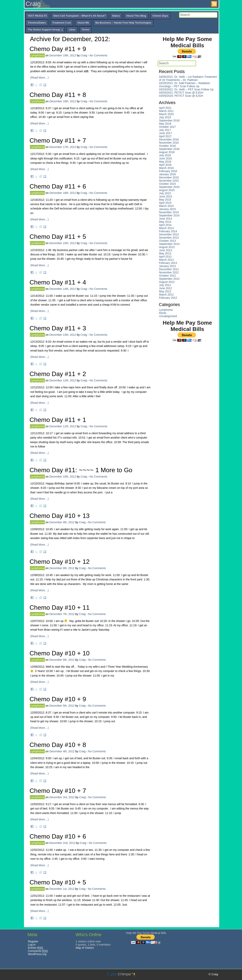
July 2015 (165, 193)
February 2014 (168, 231)
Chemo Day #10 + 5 (58, 882)
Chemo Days (160, 16)
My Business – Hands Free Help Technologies (123, 23)
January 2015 (167, 209)
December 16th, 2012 (63, 193)
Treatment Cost (62, 23)
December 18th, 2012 (63, 101)
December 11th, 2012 (63, 426)
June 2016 (165, 158)
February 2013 (168, 263)
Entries (35, 948)
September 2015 (169, 187)
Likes (72, 30)
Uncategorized (168, 316)
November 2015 (169, 181)
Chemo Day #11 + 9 (58, 49)
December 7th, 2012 (62, 614)
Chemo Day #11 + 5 (58, 237)
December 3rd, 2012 (62, 797)
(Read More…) (40, 78)
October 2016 (167, 146)
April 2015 (165, 203)
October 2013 (167, 241)
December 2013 (169, 234)
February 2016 (168, 171)
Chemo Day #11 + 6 (58, 186)
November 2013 (169, 238)
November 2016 (169, 143)
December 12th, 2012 (63, 380)
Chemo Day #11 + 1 (58, 420)
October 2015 (167, 184)
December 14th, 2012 (63, 289)
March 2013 (166, 260)
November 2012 (169, 272)
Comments (38, 951)
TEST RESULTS (37, 16)
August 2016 (167, 152)
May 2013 (165, 253)
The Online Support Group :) (45, 30)
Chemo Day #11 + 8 (58, 95)
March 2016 (166, 168)
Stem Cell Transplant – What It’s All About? (80, 16)
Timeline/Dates (37, 23)
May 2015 (165, 200)
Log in (32, 945)
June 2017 (165, 133)
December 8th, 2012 (62, 568)
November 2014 (169, 212)
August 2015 (167, 190)
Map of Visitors (85, 948)
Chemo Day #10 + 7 (58, 791)
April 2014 (165, 225)
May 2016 (165, 162)
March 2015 (166, 206)
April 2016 (165, 165)
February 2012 (168, 298)
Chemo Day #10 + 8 (58, 745)
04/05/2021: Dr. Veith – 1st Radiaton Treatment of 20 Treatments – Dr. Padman (188, 78)
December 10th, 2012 (63, 477)
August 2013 (167, 247)
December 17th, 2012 (63, 147)
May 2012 (165, 291)
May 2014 (165, 222)
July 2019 (165, 117)
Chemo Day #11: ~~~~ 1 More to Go (81, 470)
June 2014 (165, 219)
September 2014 (169, 215)
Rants (163, 313)
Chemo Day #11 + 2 (58, 374)
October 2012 (167, 276)
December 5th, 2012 (62, 706)
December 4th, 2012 (62, 751)
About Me (83, 23)
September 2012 (169, 279)
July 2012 (165, 285)
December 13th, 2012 (63, 335)
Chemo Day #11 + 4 (58, 282)
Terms (86, 30)
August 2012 (167, 282)
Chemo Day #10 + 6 (58, 836)
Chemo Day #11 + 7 (58, 140)
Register (33, 941)
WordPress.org (37, 954)
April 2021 (165, 108)
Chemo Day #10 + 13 (60, 516)
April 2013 (165, 257)
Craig (33, 4)
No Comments (98, 55)
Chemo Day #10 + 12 (60, 562)
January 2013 (167, 266)
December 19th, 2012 (63, 55)
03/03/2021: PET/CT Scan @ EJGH (181, 93)
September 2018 (169, 120)
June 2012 (165, 288)
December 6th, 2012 (62, 660)
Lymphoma (37, 55)
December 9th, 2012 (62, 522)
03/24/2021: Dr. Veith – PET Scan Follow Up (186, 89)
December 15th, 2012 (63, 243)
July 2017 (165, 130)
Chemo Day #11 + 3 (58, 328)
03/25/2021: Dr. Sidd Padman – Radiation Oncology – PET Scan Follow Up (185, 85)
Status (116, 16)
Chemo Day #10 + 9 (58, 699)
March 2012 (166, 295)
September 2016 (169, 149)
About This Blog (136, 16)
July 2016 (165, 155)
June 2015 (165, 196)
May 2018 (165, 124)
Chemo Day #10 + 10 (60, 653)
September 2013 (169, 244)
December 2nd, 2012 (62, 843)
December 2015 (169, 177)
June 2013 (165, 250)
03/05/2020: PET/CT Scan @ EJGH (181, 96)
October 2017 (167, 127)
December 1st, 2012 (62, 889)
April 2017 (165, 136)
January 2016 (167, 174)
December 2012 (169, 269)
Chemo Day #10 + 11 (60, 608)
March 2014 (166, 228)
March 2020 (166, 114)
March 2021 (166, 111)
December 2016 (169, 139)
